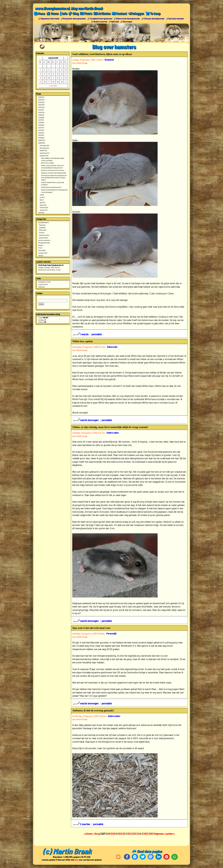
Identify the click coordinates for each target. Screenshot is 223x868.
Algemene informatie (50, 18)
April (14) (42, 202)
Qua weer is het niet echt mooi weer (53, 170)
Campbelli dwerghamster (101, 18)
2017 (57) (41, 120)
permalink (97, 334)
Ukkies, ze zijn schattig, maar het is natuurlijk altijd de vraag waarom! (52, 166)
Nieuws (41, 245)
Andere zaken (44, 237)
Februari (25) (44, 207)
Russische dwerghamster (75, 18)
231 (124, 834)
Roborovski (43, 230)
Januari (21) (43, 210)
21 (53, 78)
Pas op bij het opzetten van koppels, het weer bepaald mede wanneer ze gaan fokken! (54, 177)
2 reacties (81, 824)
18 (41, 78)
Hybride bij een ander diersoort (51, 187)
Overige (41, 255)
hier (76, 860)
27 (49, 82)
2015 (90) (41, 125)
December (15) (44, 145)
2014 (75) (41, 127)
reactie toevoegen (86, 420)
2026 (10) (41, 97)
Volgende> (159, 834)
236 (150, 834)
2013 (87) (41, 130)
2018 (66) (41, 117)
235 (145, 834)
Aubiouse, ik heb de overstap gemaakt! (54, 173)
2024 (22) (41, 102)
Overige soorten (44, 235)
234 (140, 834)
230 (119, 834)
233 (134, 834)
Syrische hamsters (44, 240)
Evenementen (43, 253)
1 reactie (81, 334)
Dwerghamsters (44, 222)
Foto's (40, 248)
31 (66, 82)
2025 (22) (41, 99)
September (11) (44, 153)
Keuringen (128, 21)
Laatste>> (170, 834)
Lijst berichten (43, 284)
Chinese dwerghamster (154, 18)
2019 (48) (41, 115)
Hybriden (115, 21)
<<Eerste (88, 834)
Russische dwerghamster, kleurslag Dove (54, 190)
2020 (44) (41, 112)
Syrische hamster (176, 18)
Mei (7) (42, 200)
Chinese (42, 232)
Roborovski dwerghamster (128, 18)
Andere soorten (100, 21)
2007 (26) (41, 212)
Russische (42, 225)
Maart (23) (43, 205)
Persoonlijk (42, 250)
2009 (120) (42, 140)
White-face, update (48, 163)
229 (114, 834)
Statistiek (41, 287)
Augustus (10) (44, 155)
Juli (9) (42, 195)
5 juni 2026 (53, 86)
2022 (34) (41, 107)
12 (45, 74)
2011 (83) (41, 135)
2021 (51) (41, 110)
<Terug (97, 834)
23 (62, 78)
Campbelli (42, 227)
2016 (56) (41, 122)
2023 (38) (41, 105)
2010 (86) (41, 138)
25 (41, 82)
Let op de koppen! (47, 192)
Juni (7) (42, 197)
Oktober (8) (43, 150)
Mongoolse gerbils (44, 243)
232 (129, 834)
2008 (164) (42, 143)
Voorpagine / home (44, 282)
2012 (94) (41, 133)
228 (108, 834)
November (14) (44, 148)
